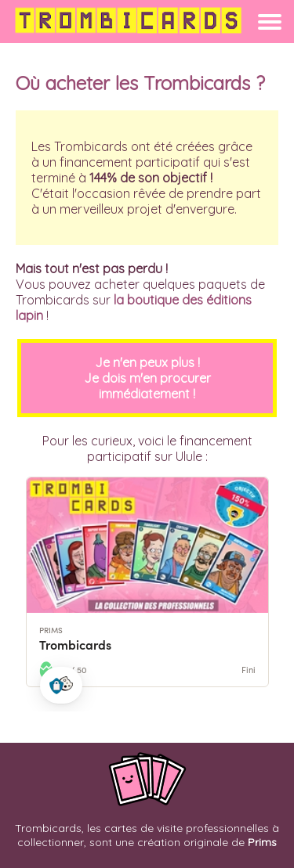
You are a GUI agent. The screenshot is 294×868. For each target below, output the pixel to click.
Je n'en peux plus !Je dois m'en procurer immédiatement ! (147, 378)
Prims (262, 842)
